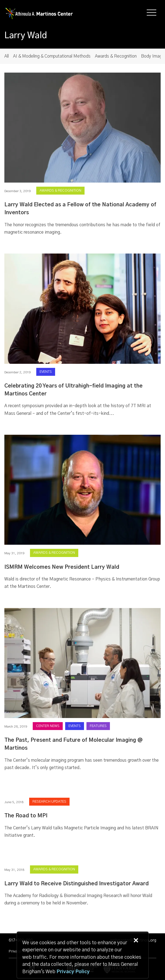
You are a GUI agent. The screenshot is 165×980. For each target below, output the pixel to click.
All (7, 56)
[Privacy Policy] (73, 972)
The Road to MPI (26, 816)
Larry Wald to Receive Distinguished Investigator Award (76, 884)
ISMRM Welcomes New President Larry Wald (62, 567)
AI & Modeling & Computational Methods (52, 56)
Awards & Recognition (116, 56)
